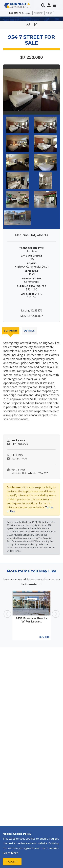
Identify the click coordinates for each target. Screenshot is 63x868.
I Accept (12, 862)
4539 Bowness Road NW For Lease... (32, 620)
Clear (49, 13)
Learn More (10, 853)
